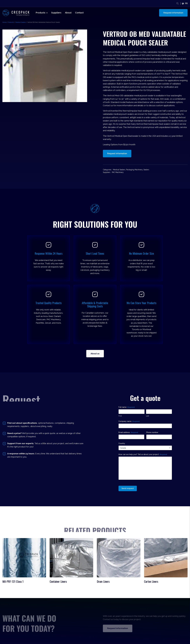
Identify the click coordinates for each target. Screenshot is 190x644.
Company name (129, 421)
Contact (79, 13)
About (68, 13)
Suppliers (56, 13)
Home (4, 22)
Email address (128, 433)
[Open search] (178, 3)
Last (147, 416)
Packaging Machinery (134, 170)
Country (122, 443)
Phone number (152, 432)
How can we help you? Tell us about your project (143, 455)
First (120, 416)
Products (42, 13)
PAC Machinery (118, 172)
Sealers (146, 170)
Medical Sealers (21, 22)
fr (186, 3)
